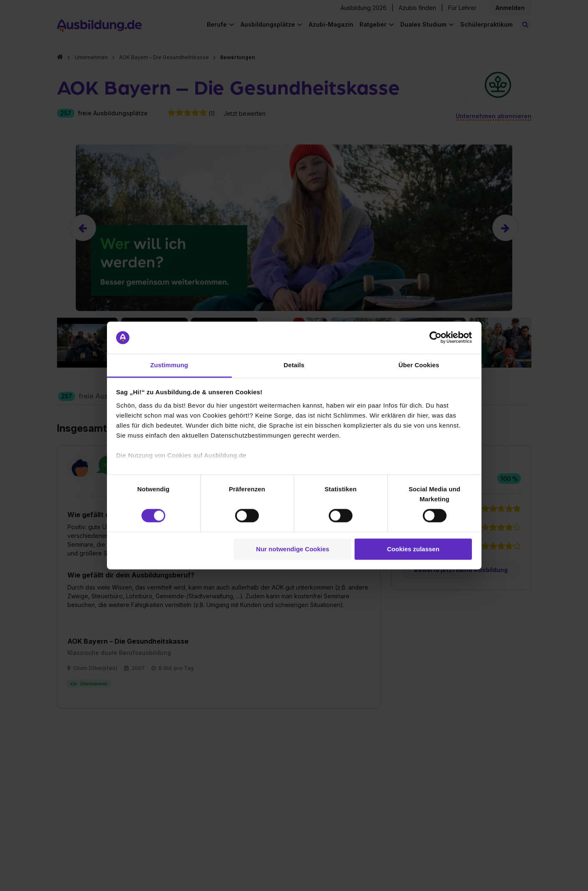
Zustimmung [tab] (169, 365)
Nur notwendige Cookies (293, 549)
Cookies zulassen (413, 549)
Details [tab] (294, 365)
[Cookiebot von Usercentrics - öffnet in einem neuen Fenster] (435, 338)
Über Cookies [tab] (419, 365)
